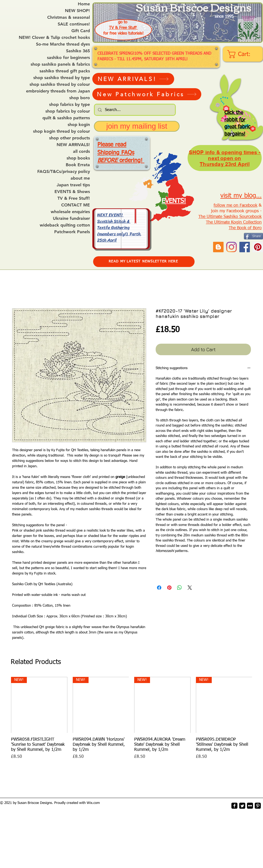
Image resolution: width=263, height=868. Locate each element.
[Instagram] (231, 247)
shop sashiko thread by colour (60, 84)
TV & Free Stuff (123, 28)
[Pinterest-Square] (258, 806)
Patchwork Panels (72, 232)
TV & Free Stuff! (74, 198)
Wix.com (93, 803)
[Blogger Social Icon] (218, 247)
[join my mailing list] (137, 126)
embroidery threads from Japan (58, 91)
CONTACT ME (76, 205)
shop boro (80, 98)
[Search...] (134, 110)
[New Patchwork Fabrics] (147, 94)
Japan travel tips (73, 185)
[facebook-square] (234, 806)
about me (80, 178)
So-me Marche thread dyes (63, 44)
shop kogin (79, 125)
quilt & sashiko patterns (66, 118)
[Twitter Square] (242, 806)
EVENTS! (174, 201)
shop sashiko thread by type (62, 78)
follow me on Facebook (235, 206)
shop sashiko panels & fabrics (60, 64)
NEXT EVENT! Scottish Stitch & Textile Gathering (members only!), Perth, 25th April (119, 227)
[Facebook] (245, 247)
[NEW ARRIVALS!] (133, 79)
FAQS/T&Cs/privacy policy (64, 172)
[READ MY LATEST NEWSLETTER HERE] (144, 262)
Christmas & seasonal (69, 17)
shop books (78, 158)
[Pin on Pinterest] (169, 588)
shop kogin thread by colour (61, 131)
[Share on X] (190, 588)
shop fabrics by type (70, 105)
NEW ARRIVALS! (73, 145)
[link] (243, 54)
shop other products (70, 138)
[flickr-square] (250, 806)
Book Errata (78, 165)
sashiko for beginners (68, 58)
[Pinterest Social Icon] (258, 247)
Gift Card (81, 31)
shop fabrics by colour (68, 111)
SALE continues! (74, 24)
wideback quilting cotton (65, 225)
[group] (131, 719)
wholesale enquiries (70, 212)
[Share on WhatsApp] (180, 588)
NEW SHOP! (77, 11)
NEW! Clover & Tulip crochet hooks (54, 38)
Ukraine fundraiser (71, 218)
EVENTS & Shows (72, 192)
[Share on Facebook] (159, 588)
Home (84, 4)
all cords (81, 151)
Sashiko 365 (78, 51)
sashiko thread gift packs (65, 71)
